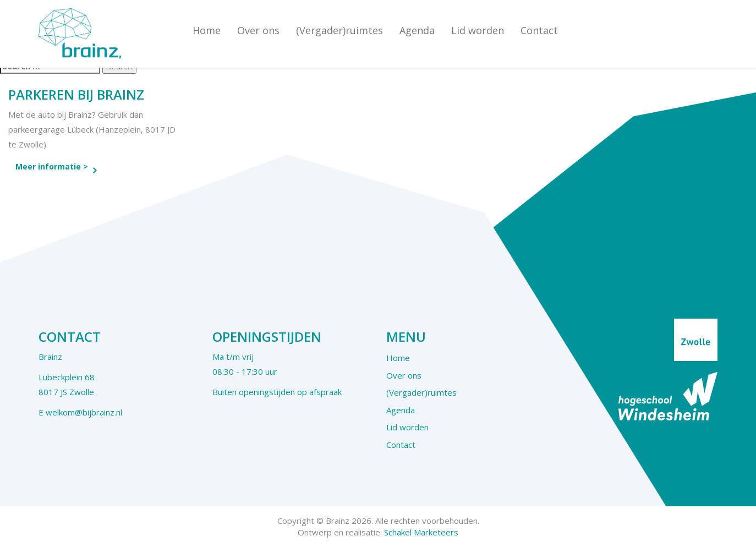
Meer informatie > (52, 166)
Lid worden (478, 30)
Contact (539, 30)
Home (207, 30)
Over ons (258, 30)
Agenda (417, 30)
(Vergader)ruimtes (339, 30)
